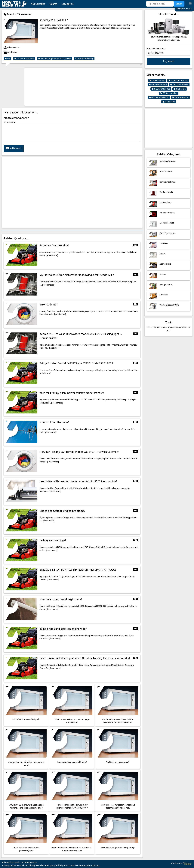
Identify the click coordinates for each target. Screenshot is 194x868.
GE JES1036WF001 (24, 59)
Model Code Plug (84, 59)
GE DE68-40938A (179, 85)
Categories (68, 4)
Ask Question (38, 4)
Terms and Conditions (89, 865)
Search (54, 4)
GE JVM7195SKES (161, 89)
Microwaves (24, 14)
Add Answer (14, 148)
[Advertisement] (83, 87)
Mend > (10, 14)
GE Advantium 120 (178, 80)
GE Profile (180, 89)
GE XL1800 (169, 102)
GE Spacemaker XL (159, 97)
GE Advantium (157, 80)
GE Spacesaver (180, 97)
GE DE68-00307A (158, 85)
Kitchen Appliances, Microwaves (55, 59)
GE (7, 59)
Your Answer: (10, 122)
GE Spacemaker (169, 93)
